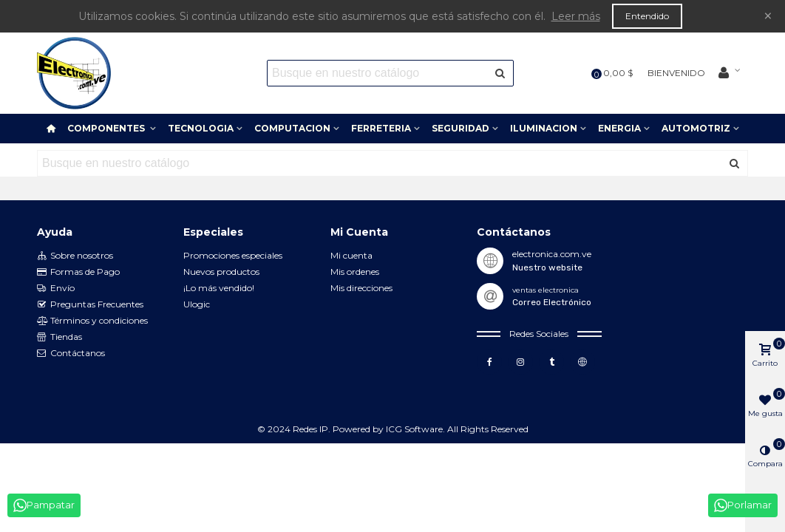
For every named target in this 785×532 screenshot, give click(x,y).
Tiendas (60, 337)
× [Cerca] (768, 16)
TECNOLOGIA (201, 128)
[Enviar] (500, 73)
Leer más (576, 16)
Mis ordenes (355, 272)
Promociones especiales (233, 255)
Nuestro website (547, 267)
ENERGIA (619, 128)
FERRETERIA (381, 128)
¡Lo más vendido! (219, 288)
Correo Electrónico (552, 302)
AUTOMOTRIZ (696, 128)
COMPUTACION (292, 128)
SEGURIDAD (461, 128)
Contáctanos (71, 353)
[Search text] (378, 73)
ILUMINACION (544, 128)
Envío (56, 288)
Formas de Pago (78, 272)
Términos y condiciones (92, 321)
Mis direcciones (361, 288)
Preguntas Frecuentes (90, 304)
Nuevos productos (221, 272)
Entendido (647, 16)
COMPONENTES (107, 128)
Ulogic (197, 304)
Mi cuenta (351, 255)
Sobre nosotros (75, 256)
